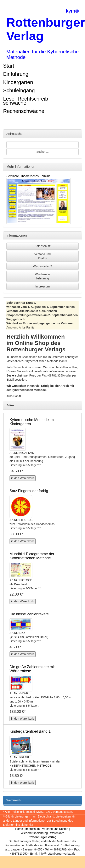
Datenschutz (42, 246)
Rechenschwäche (24, 111)
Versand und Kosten (55, 829)
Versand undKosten (43, 256)
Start (9, 66)
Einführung (16, 74)
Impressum (42, 286)
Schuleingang (19, 90)
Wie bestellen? (42, 266)
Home (19, 829)
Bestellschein (15, 375)
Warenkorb (57, 833)
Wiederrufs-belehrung (42, 276)
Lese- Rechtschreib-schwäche (26, 101)
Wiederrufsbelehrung (34, 833)
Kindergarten (18, 82)
